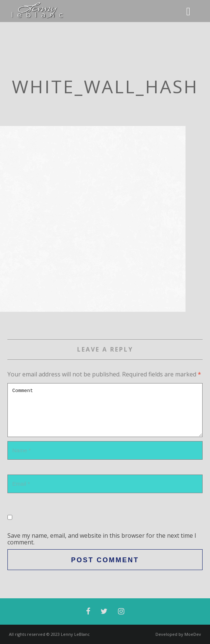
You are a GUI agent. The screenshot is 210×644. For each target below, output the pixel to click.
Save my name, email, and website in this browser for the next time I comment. (102, 539)
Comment (105, 410)
